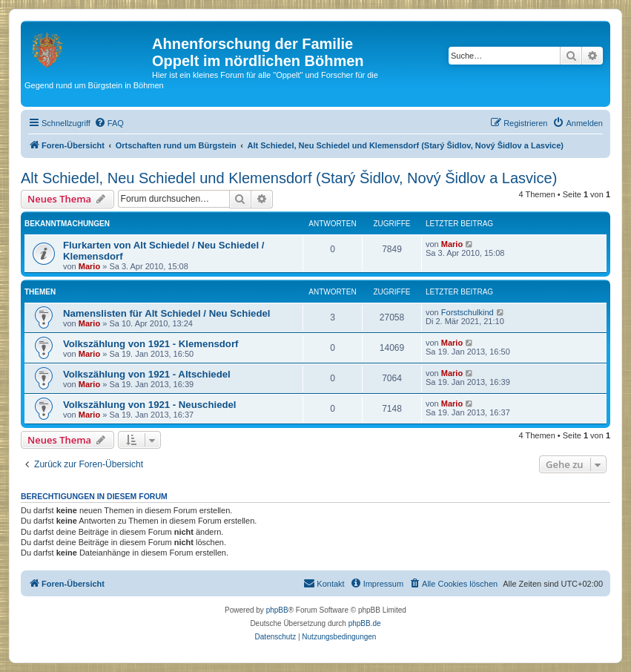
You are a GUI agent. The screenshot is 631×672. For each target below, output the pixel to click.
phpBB (277, 610)
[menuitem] (109, 123)
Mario (89, 266)
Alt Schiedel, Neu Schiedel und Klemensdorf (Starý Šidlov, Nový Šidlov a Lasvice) (289, 178)
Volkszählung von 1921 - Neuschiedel (150, 405)
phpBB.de (365, 623)
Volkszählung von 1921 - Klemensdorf (151, 344)
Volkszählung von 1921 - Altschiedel (147, 374)
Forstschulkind (468, 312)
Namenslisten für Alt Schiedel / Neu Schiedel (166, 313)
